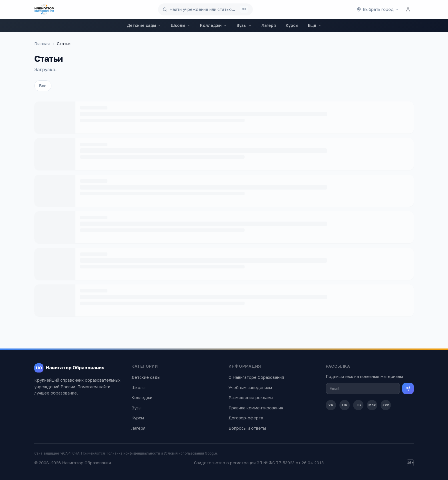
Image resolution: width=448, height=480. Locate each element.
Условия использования (184, 453)
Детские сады (144, 25)
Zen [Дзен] (386, 405)
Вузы (244, 25)
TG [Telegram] (358, 405)
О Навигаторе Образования (256, 377)
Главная (42, 44)
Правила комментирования (256, 408)
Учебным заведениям (250, 388)
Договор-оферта (246, 418)
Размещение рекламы (251, 398)
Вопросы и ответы (247, 428)
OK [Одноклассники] (345, 405)
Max (372, 405)
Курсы (292, 25)
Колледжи (213, 25)
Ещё (315, 25)
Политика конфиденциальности (133, 453)
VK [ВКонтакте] (331, 405)
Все (43, 86)
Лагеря (269, 25)
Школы (181, 25)
